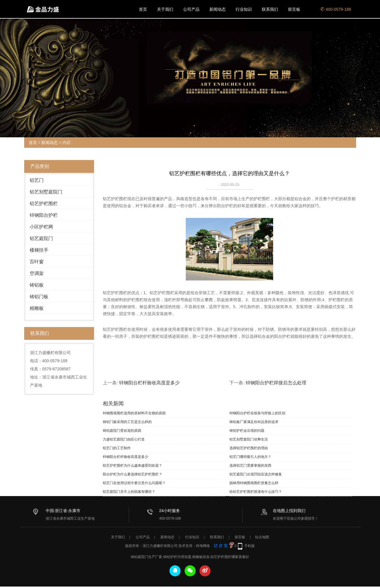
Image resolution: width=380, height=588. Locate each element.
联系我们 (270, 9)
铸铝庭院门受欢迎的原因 (122, 431)
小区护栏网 (41, 227)
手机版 (250, 547)
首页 (143, 9)
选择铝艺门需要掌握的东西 (250, 466)
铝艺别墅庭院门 (46, 192)
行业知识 (244, 9)
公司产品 (191, 9)
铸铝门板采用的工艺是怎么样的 (127, 422)
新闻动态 (218, 9)
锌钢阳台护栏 (44, 215)
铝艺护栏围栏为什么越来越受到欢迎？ (132, 466)
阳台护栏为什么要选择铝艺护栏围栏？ (132, 474)
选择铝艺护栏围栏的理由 (249, 448)
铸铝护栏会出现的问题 (247, 431)
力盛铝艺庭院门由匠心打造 (124, 439)
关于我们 (165, 9)
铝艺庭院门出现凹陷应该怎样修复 (256, 474)
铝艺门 (37, 180)
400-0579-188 (336, 9)
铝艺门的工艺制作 (117, 448)
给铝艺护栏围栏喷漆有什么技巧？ (256, 492)
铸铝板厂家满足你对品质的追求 (254, 422)
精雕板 (37, 308)
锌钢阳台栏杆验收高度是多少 (149, 383)
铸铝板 (37, 285)
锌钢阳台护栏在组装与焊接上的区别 (257, 413)
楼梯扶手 (39, 250)
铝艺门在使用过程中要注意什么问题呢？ (134, 483)
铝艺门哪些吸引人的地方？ (250, 457)
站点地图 (262, 539)
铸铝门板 (39, 297)
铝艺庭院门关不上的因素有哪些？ (129, 492)
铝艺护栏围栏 (44, 204)
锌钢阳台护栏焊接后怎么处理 (276, 383)
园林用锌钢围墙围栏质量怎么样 (254, 483)
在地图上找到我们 (289, 511)
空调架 (37, 273)
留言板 (294, 9)
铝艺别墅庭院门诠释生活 (249, 439)
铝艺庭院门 (41, 238)
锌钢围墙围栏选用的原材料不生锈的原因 (134, 413)
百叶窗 (37, 262)
